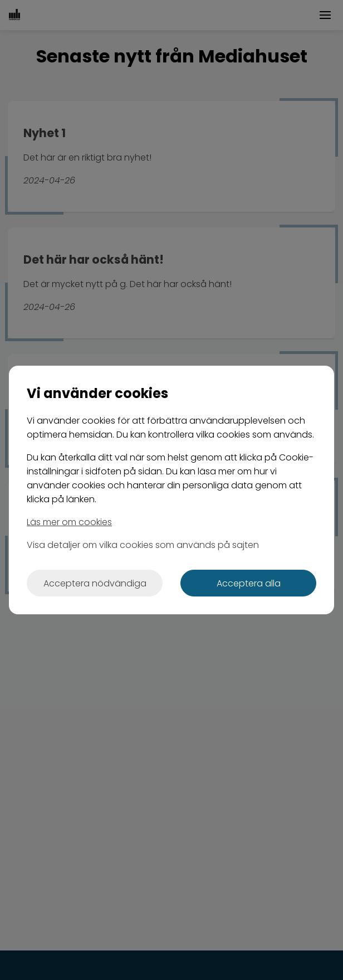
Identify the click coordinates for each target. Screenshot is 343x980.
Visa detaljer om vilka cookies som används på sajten (143, 545)
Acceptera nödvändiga (95, 583)
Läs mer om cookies (69, 522)
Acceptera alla (249, 583)
